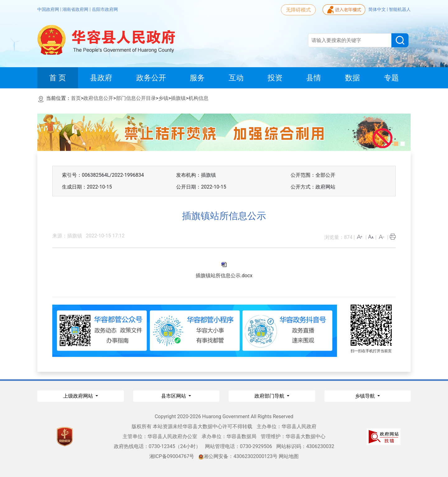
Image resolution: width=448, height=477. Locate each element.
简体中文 (378, 9)
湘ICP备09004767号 (172, 456)
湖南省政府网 (76, 9)
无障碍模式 (298, 10)
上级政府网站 (79, 396)
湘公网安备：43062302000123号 (238, 456)
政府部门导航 (270, 396)
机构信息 (198, 98)
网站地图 (289, 456)
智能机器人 (400, 9)
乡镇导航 (366, 396)
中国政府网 (49, 9)
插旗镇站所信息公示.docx (224, 276)
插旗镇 (178, 98)
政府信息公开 (98, 98)
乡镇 (163, 98)
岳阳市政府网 (105, 9)
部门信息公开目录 (136, 98)
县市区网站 (174, 396)
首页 (76, 98)
